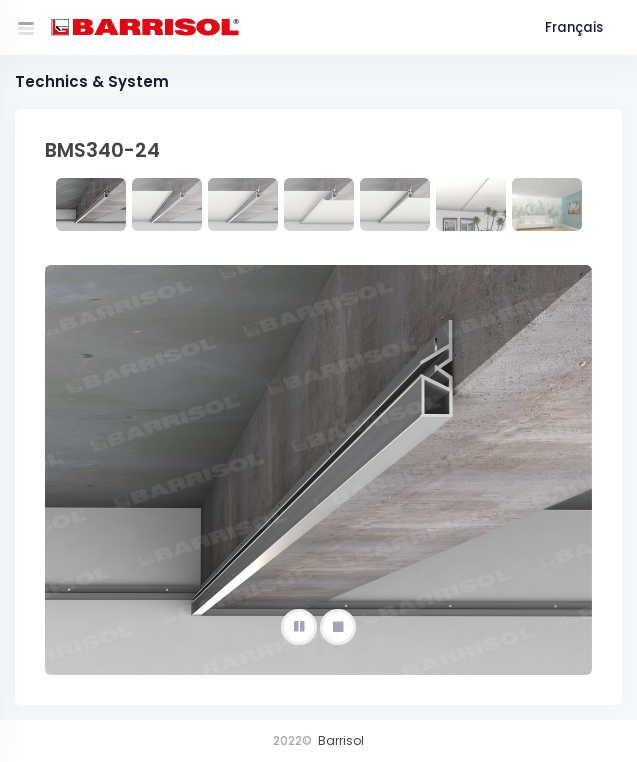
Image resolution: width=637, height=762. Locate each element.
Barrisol (341, 740)
